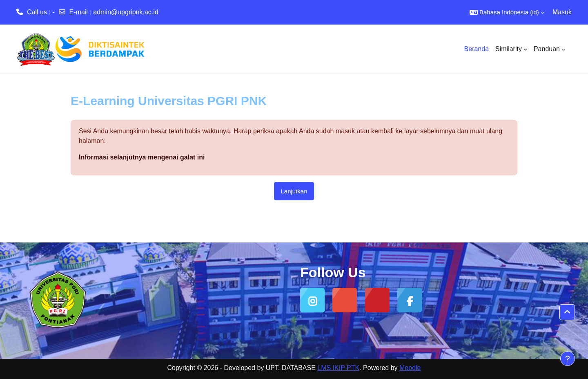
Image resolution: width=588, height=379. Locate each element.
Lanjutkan (294, 191)
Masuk (562, 12)
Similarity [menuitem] (509, 49)
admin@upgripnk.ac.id (126, 12)
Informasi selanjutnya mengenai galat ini (142, 157)
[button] (507, 12)
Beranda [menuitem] (477, 49)
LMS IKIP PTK (338, 368)
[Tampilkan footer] (568, 359)
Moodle (410, 368)
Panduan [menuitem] (547, 49)
